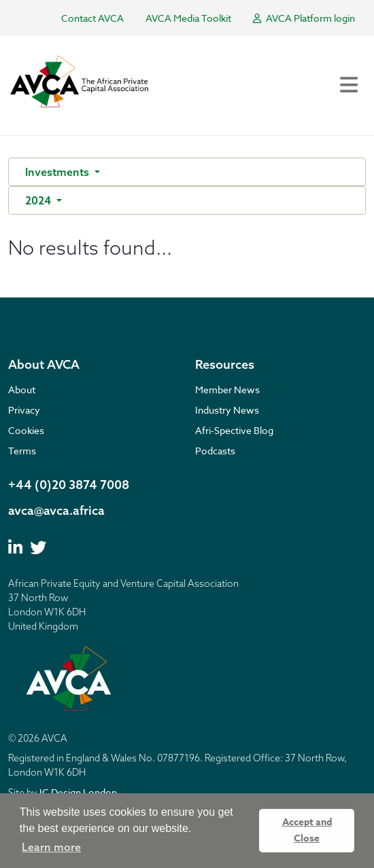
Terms (22, 451)
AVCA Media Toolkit (188, 18)
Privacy (24, 410)
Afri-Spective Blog (234, 430)
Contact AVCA (92, 18)
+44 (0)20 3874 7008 (69, 485)
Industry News (227, 410)
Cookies (26, 430)
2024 (39, 200)
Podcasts (215, 451)
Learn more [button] (51, 847)
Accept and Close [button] (307, 830)
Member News (227, 390)
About (22, 390)
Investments (58, 172)
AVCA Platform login (304, 18)
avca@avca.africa (56, 510)
